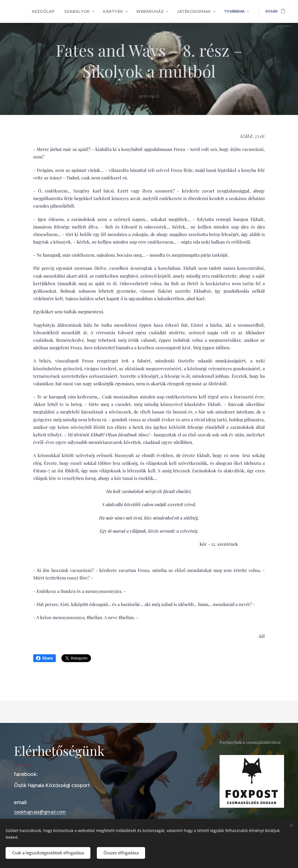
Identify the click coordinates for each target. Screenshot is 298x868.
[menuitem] (63, 11)
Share (45, 658)
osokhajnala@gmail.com (40, 812)
